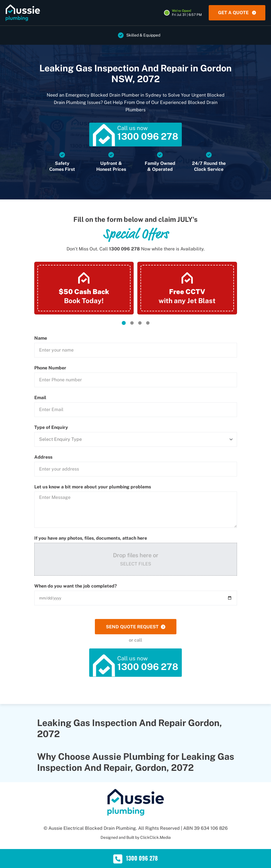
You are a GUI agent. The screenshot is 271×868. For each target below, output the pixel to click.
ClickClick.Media (155, 837)
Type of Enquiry (51, 427)
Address (43, 457)
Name (41, 338)
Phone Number (50, 368)
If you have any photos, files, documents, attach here (91, 538)
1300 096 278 (124, 249)
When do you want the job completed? (76, 586)
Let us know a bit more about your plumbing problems (93, 487)
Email (40, 398)
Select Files (136, 564)
